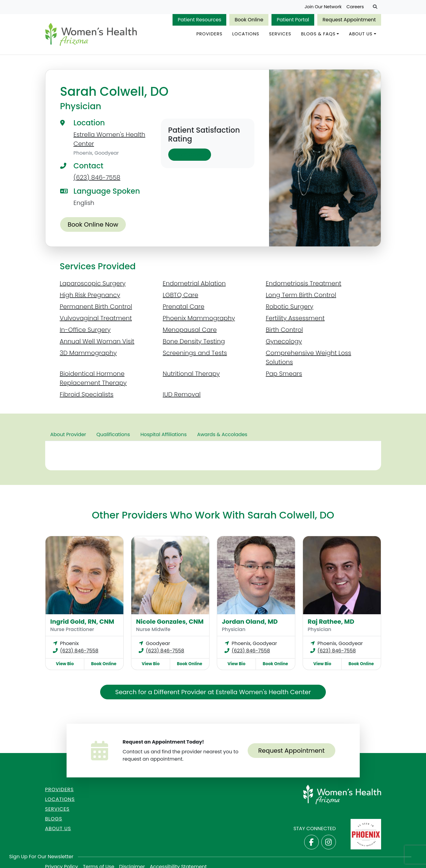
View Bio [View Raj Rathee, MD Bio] (322, 664)
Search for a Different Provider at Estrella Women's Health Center (213, 692)
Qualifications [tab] (113, 434)
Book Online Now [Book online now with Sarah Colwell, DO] (93, 224)
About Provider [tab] (68, 434)
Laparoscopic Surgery (93, 283)
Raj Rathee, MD (331, 622)
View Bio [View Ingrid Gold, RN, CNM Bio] (65, 664)
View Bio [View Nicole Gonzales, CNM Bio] (151, 664)
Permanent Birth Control (96, 307)
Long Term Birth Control (301, 295)
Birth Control (284, 330)
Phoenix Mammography (199, 318)
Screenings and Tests (195, 353)
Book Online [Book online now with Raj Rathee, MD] (361, 664)
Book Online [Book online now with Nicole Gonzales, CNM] (189, 664)
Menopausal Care (190, 330)
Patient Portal (293, 20)
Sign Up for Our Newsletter (41, 857)
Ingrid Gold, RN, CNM (82, 622)
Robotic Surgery (289, 307)
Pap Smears (284, 374)
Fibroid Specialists (87, 394)
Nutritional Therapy (191, 374)
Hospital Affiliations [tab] (164, 434)
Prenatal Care (184, 307)
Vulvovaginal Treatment (96, 318)
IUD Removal (182, 394)
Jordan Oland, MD (250, 622)
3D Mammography (88, 353)
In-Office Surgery (85, 330)
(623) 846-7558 (97, 178)
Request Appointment (349, 20)
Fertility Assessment (295, 318)
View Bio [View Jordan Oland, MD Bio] (237, 664)
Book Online (249, 20)
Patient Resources (200, 20)
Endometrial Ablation (194, 283)
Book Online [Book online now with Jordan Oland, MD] (275, 664)
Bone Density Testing (194, 341)
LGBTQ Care (180, 295)
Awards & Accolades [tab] (222, 434)
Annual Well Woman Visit (97, 341)
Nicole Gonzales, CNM (170, 622)
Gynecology (284, 341)
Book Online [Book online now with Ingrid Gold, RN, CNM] (104, 664)
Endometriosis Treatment (304, 283)
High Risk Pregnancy (90, 295)
